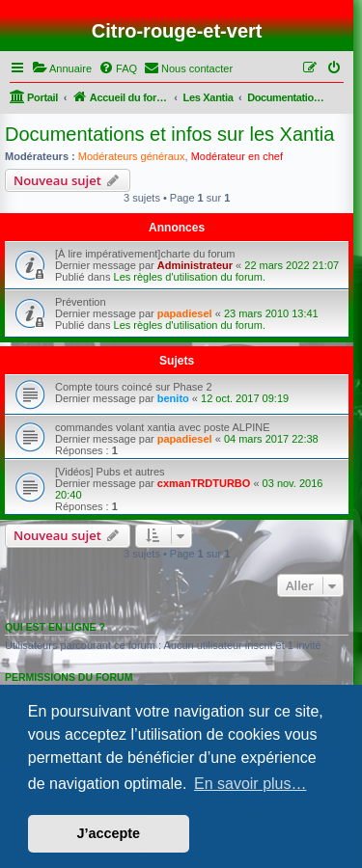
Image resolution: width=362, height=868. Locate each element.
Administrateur (195, 265)
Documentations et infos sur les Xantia (169, 134)
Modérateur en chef (237, 156)
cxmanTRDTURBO (204, 483)
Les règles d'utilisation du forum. (190, 277)
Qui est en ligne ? (55, 627)
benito (173, 398)
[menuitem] (62, 68)
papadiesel (185, 313)
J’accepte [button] (109, 833)
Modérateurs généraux (132, 156)
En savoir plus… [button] (251, 784)
